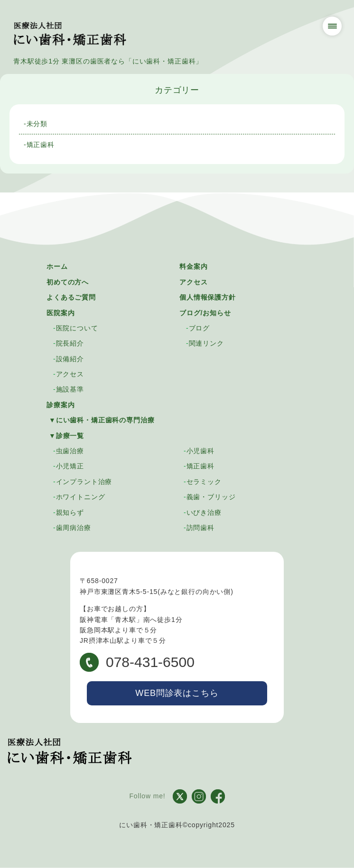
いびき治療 (204, 512)
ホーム (57, 266)
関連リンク (206, 343)
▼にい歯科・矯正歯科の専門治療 (102, 420)
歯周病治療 (74, 528)
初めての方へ (68, 282)
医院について (77, 328)
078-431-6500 (137, 662)
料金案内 (193, 266)
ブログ (200, 328)
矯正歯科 (41, 145)
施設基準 (70, 389)
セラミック (204, 482)
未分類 (37, 124)
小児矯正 (70, 466)
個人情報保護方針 (208, 297)
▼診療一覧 (66, 436)
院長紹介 (70, 343)
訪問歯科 (200, 528)
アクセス (193, 282)
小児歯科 (200, 451)
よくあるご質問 (71, 297)
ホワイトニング (81, 497)
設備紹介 (70, 359)
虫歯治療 (70, 451)
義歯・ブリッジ (211, 497)
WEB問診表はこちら (177, 693)
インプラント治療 (84, 482)
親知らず (70, 512)
